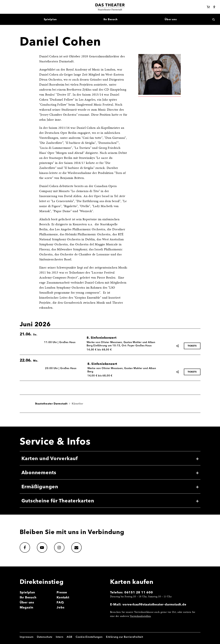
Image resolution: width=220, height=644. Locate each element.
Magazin (27, 607)
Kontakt (63, 597)
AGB (69, 637)
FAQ (60, 602)
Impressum (27, 637)
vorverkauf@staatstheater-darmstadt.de (154, 604)
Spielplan (27, 592)
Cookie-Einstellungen (89, 637)
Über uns (27, 602)
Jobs (60, 607)
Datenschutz (45, 637)
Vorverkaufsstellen (140, 616)
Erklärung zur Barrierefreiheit (125, 637)
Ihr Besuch (28, 597)
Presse (62, 592)
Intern (60, 637)
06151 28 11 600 (139, 592)
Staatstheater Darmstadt (51, 404)
